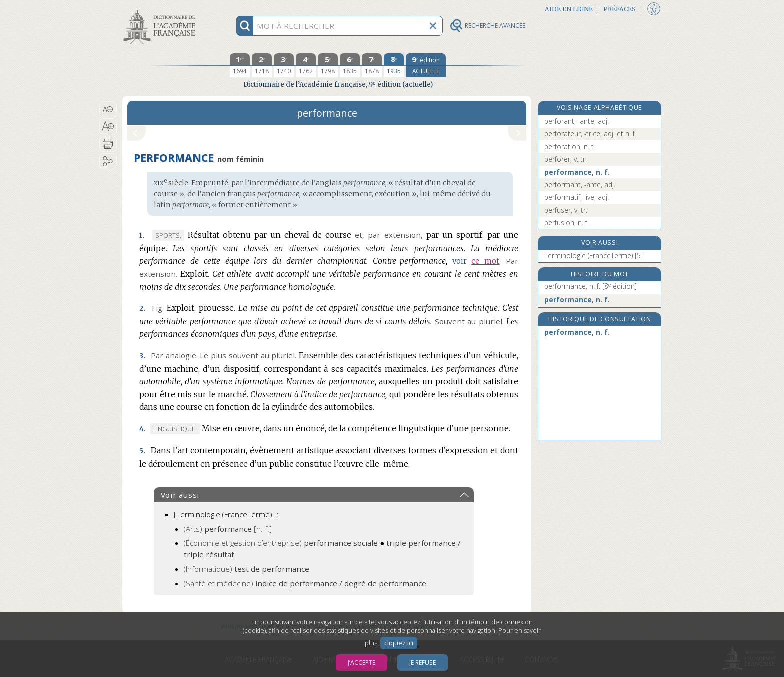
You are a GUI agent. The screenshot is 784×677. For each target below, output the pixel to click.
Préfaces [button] (620, 9)
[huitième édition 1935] (394, 65)
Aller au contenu (161, 9)
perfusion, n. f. (567, 223)
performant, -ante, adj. (580, 185)
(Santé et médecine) (305, 583)
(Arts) (228, 529)
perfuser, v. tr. (566, 210)
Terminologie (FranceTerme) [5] (594, 256)
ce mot (485, 261)
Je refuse (423, 663)
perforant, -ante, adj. (577, 121)
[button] (108, 109)
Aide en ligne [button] (569, 9)
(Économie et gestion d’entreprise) (281, 543)
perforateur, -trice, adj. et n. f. (590, 134)
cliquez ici (399, 643)
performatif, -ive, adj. (577, 197)
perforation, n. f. (570, 147)
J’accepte (362, 663)
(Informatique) (247, 569)
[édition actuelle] (426, 65)
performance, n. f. (577, 172)
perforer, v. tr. (566, 159)
